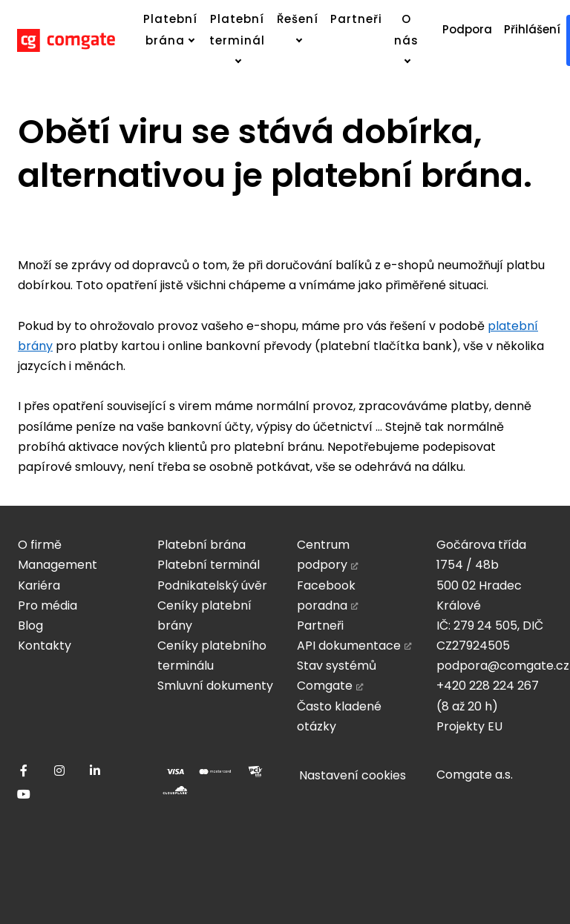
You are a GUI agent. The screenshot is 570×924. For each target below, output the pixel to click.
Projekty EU (469, 726)
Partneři (320, 626)
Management (58, 565)
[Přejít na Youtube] (24, 794)
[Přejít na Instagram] (59, 770)
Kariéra (39, 585)
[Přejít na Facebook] (24, 770)
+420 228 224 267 (488, 686)
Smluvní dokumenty (215, 686)
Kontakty (45, 646)
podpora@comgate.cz (503, 666)
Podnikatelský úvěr (212, 585)
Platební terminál (209, 565)
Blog (30, 626)
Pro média (47, 605)
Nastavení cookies (353, 775)
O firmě (40, 545)
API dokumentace (349, 646)
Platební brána (202, 545)
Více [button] (339, 19)
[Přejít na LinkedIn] (95, 770)
